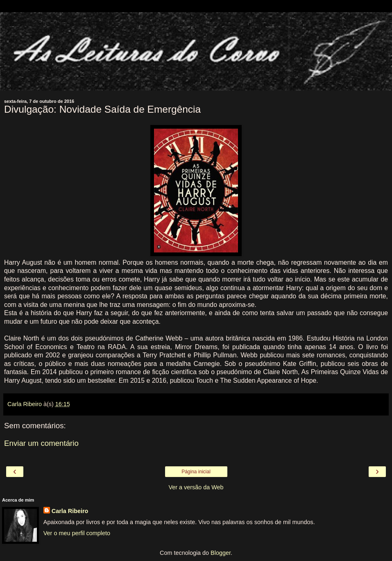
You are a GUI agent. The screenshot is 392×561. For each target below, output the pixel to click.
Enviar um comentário (41, 443)
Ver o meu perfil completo (77, 533)
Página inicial (196, 472)
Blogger (221, 553)
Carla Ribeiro (70, 511)
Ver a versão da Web (196, 487)
